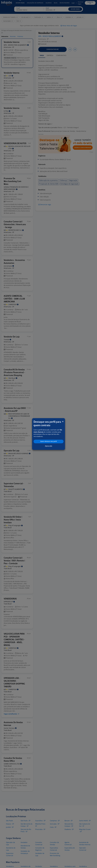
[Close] (63, 421)
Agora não (49, 446)
